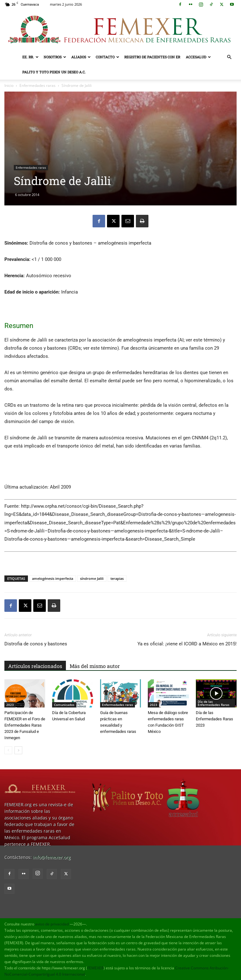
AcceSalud (198, 57)
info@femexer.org (52, 857)
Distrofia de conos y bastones (36, 644)
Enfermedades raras (37, 85)
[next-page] (18, 750)
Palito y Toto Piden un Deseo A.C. (54, 72)
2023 (10, 705)
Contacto (107, 57)
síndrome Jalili (92, 578)
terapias (117, 578)
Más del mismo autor (95, 666)
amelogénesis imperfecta (53, 578)
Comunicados (64, 705)
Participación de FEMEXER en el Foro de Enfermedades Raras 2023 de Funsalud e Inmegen (25, 725)
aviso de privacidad (52, 924)
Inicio (9, 85)
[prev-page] (8, 750)
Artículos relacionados (35, 666)
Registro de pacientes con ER (152, 57)
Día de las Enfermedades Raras (214, 703)
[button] (229, 57)
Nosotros (55, 57)
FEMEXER (95, 968)
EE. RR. (30, 57)
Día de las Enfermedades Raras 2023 (214, 719)
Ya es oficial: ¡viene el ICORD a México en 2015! (187, 644)
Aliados (81, 57)
